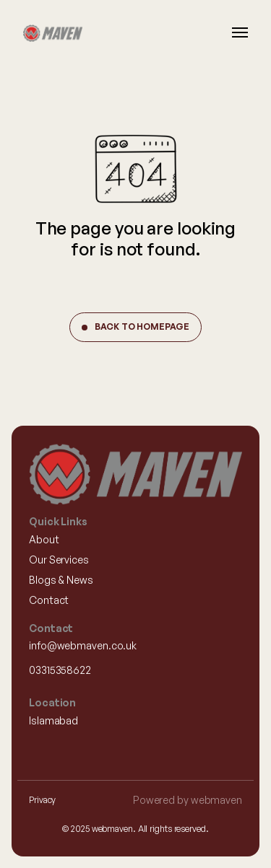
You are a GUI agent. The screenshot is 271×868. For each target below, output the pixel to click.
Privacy (42, 800)
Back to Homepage (142, 326)
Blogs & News (61, 580)
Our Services (59, 560)
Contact (49, 600)
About (44, 539)
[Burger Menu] (240, 32)
